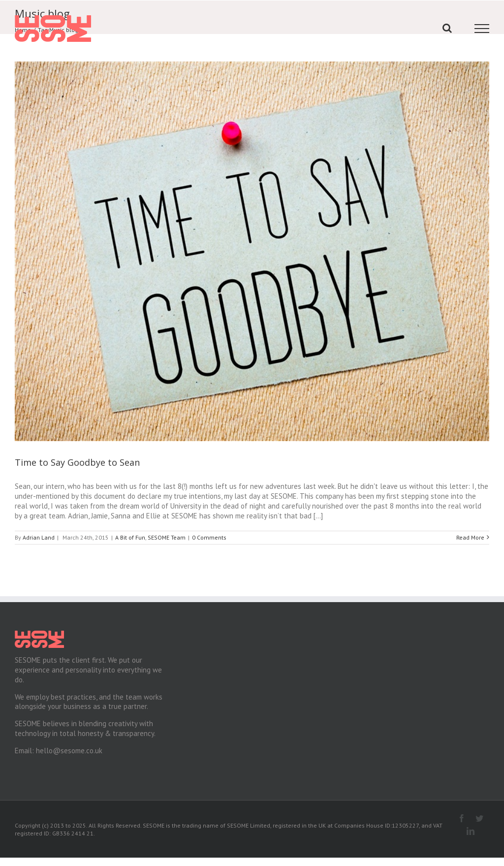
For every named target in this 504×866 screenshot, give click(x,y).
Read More (466, 534)
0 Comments (209, 534)
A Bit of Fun (130, 534)
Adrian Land (39, 534)
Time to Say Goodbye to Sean (77, 459)
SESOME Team (167, 534)
